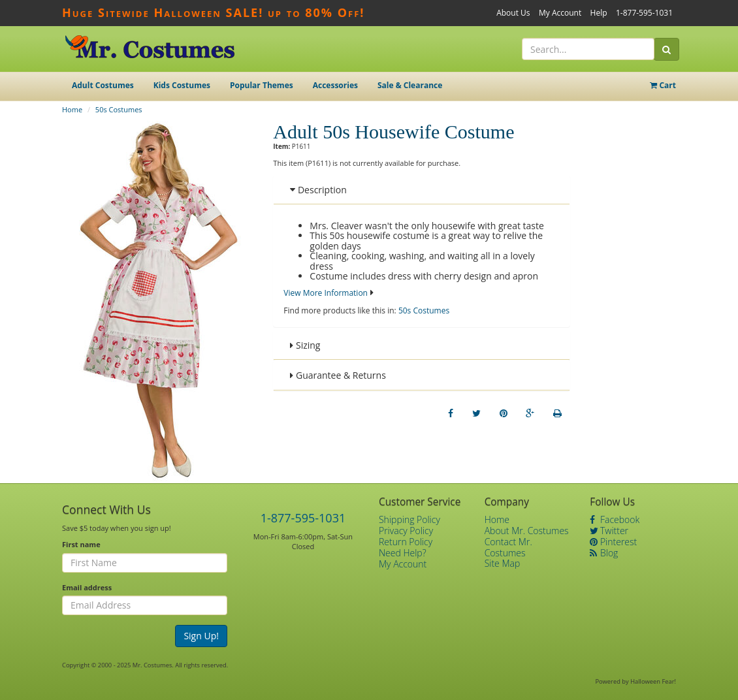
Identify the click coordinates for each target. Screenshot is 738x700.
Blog (604, 553)
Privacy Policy (406, 531)
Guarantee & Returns (338, 375)
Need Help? (403, 553)
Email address (87, 587)
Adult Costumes (103, 85)
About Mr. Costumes (527, 531)
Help (599, 13)
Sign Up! (201, 636)
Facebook (615, 519)
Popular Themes (262, 85)
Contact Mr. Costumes (508, 547)
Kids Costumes (182, 85)
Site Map (503, 563)
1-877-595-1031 (644, 13)
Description (318, 190)
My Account (560, 13)
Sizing (305, 345)
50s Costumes (119, 109)
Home (72, 109)
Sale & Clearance (410, 85)
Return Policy (406, 542)
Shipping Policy (409, 519)
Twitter (609, 531)
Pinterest (613, 542)
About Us (513, 13)
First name (81, 544)
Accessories (335, 85)
